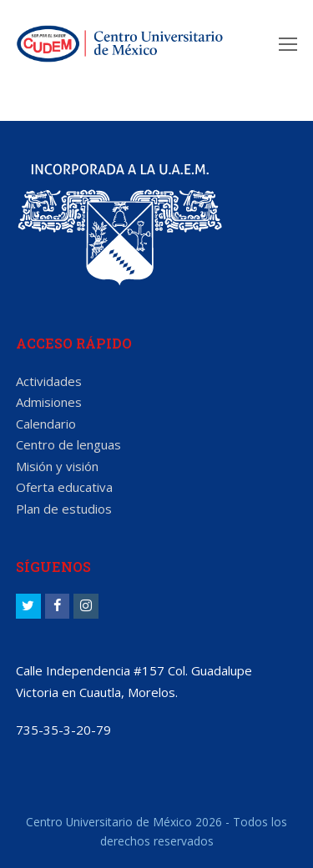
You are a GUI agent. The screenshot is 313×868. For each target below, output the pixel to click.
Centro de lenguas (68, 444)
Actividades (49, 381)
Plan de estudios (64, 509)
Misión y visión (57, 466)
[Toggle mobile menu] (288, 43)
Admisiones (49, 402)
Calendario (46, 424)
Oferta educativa (64, 487)
